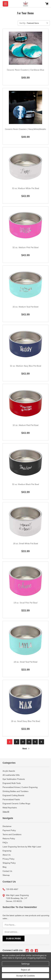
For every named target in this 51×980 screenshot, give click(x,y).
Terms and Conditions (12, 834)
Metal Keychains (10, 808)
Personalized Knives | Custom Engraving (20, 787)
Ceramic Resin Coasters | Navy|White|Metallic (26, 129)
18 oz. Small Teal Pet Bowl (26, 662)
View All (6, 812)
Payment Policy (9, 830)
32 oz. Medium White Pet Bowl (26, 188)
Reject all (26, 970)
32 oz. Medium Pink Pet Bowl (26, 247)
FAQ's (5, 843)
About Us (7, 855)
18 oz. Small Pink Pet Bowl (26, 603)
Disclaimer (7, 826)
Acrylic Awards (9, 771)
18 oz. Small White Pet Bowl (26, 543)
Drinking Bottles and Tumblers (16, 791)
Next (26, 748)
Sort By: (23, 23)
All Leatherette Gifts (11, 775)
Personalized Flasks (11, 799)
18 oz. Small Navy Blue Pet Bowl (26, 721)
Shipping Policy (9, 863)
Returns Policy (9, 839)
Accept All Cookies (26, 976)
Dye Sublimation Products (14, 779)
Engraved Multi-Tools (12, 783)
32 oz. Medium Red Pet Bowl (26, 425)
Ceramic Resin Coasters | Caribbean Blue (26, 70)
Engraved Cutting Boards (13, 795)
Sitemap (6, 875)
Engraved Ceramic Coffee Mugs (16, 804)
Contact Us (7, 871)
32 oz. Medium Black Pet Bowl (26, 484)
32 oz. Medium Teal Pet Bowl (26, 307)
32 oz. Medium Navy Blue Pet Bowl (26, 366)
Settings (26, 964)
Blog (4, 867)
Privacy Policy (8, 859)
